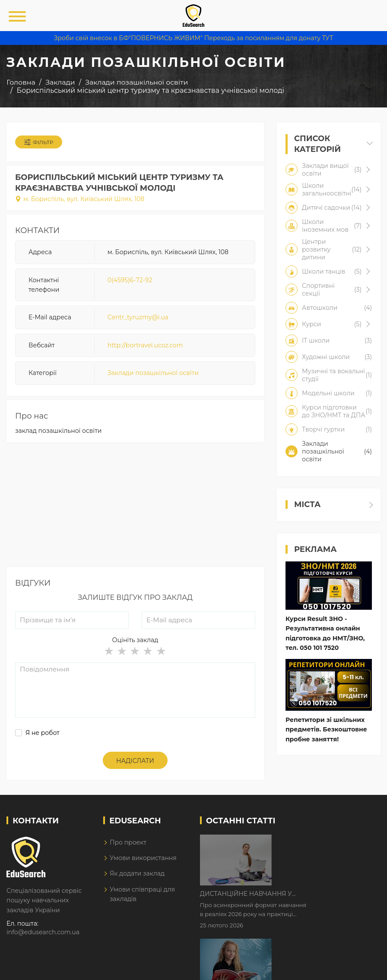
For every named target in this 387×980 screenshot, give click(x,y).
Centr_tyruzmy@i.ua (138, 317)
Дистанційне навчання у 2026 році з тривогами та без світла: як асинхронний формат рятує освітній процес (325, 842)
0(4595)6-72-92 (130, 280)
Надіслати (135, 761)
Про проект (128, 842)
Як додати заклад (137, 873)
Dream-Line (362, 967)
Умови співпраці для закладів (142, 894)
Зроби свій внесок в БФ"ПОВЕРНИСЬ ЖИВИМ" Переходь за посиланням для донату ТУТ (193, 38)
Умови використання (143, 858)
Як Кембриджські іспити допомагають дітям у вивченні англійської (318, 896)
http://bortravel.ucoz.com (145, 345)
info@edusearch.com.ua (43, 932)
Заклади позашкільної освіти (153, 373)
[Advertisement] (135, 507)
